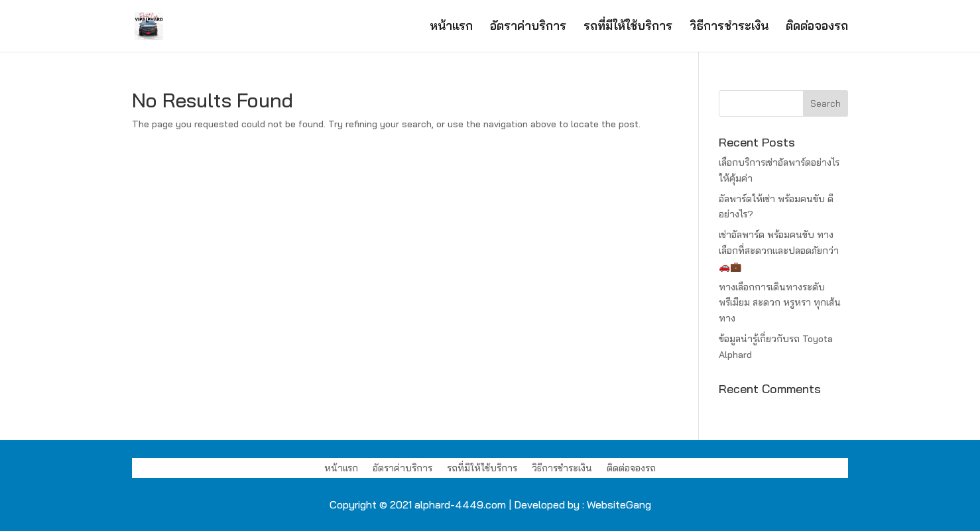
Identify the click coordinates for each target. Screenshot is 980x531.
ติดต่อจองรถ (817, 27)
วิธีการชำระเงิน (729, 27)
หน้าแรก (451, 27)
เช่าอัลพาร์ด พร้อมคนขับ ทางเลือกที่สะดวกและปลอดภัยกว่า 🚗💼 (779, 251)
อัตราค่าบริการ (528, 27)
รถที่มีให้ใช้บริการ (628, 27)
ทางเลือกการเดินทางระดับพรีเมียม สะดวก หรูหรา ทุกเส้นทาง (780, 303)
